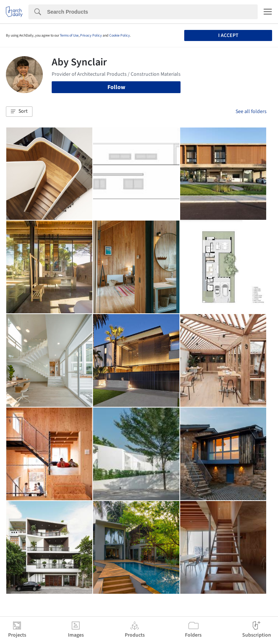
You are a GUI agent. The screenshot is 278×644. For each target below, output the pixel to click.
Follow (116, 87)
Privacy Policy (91, 35)
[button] (19, 112)
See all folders (251, 112)
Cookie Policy (120, 35)
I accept (228, 35)
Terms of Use (69, 35)
